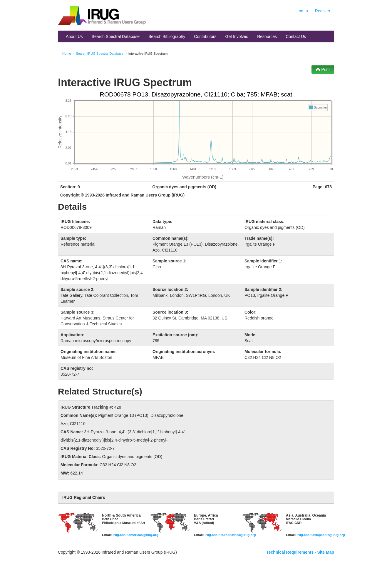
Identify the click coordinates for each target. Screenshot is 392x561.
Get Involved (237, 36)
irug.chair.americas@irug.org (136, 535)
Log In (302, 11)
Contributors (205, 36)
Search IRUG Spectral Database (100, 54)
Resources (267, 36)
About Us (74, 36)
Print (323, 69)
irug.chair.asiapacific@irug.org (321, 535)
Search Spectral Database (116, 36)
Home (67, 54)
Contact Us (296, 36)
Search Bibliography (167, 36)
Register (323, 11)
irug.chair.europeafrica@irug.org (230, 535)
